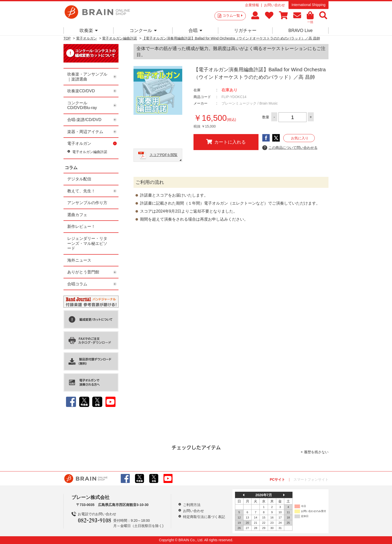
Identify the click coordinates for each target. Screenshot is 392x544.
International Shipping (308, 5)
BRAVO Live (300, 31)
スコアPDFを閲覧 (163, 155)
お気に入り (300, 138)
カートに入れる (226, 142)
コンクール (143, 31)
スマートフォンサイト (311, 479)
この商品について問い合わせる (290, 148)
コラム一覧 (232, 16)
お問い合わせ (274, 5)
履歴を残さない (316, 452)
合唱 (195, 31)
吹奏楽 (89, 31)
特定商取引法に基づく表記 (204, 517)
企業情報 (252, 5)
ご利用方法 (192, 505)
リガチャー (245, 31)
